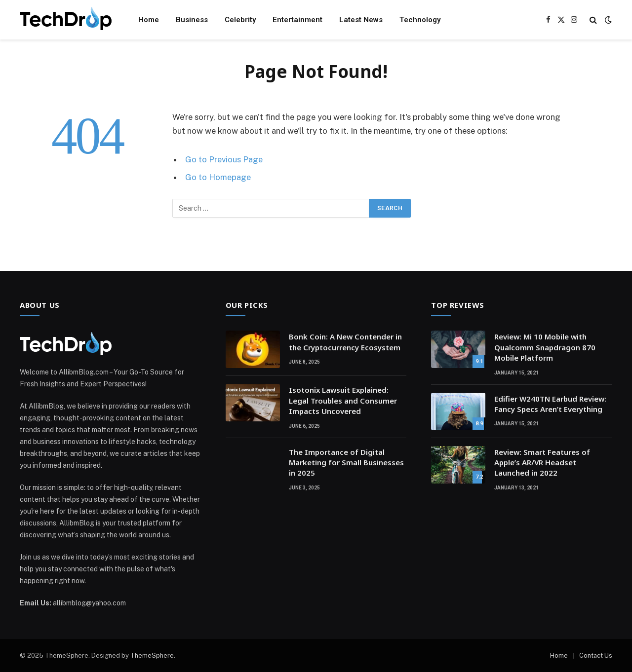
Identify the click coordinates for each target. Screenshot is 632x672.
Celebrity (240, 20)
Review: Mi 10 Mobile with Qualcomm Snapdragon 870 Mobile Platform (545, 347)
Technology (420, 20)
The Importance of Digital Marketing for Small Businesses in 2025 (346, 463)
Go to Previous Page (224, 159)
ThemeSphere (152, 655)
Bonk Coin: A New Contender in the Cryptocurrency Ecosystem (345, 342)
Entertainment (297, 20)
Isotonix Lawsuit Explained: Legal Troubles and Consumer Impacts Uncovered (343, 400)
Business (192, 20)
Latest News (361, 20)
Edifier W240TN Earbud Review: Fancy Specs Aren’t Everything (550, 404)
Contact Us (596, 655)
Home (149, 20)
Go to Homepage (218, 177)
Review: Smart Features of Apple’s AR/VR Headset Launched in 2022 (542, 463)
